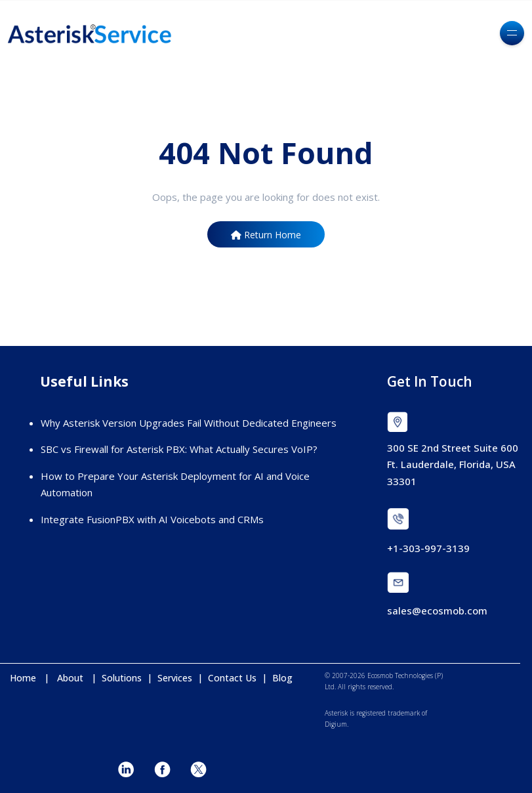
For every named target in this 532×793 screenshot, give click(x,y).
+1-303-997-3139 (428, 548)
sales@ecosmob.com (437, 611)
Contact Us (232, 678)
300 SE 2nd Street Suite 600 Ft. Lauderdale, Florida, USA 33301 (453, 464)
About (74, 678)
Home (27, 678)
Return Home (266, 235)
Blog (282, 678)
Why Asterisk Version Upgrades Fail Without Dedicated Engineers (189, 423)
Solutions (123, 678)
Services (176, 678)
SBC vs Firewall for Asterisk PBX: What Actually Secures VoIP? (179, 449)
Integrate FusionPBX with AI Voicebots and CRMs (152, 519)
